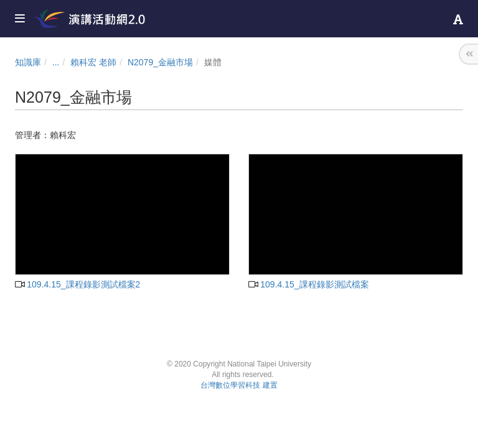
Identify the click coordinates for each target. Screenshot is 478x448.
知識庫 (28, 62)
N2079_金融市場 (160, 62)
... (56, 62)
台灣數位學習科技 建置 (239, 385)
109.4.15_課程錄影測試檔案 (309, 284)
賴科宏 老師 (93, 62)
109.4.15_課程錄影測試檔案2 (77, 284)
